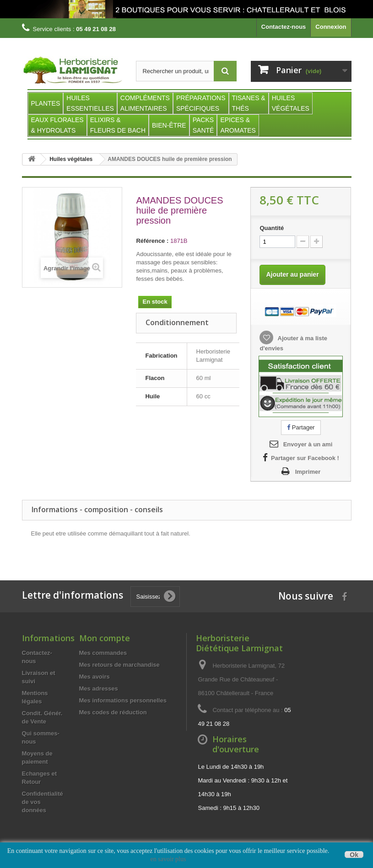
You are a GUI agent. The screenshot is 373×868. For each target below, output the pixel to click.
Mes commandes (103, 653)
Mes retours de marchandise (119, 665)
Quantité (272, 228)
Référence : (152, 241)
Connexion (331, 27)
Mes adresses (99, 689)
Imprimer (308, 472)
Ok (354, 855)
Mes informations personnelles (123, 700)
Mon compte (105, 638)
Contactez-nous (284, 27)
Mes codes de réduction (113, 712)
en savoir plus (168, 859)
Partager (301, 427)
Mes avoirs (95, 677)
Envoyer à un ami (308, 444)
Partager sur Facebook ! (305, 458)
